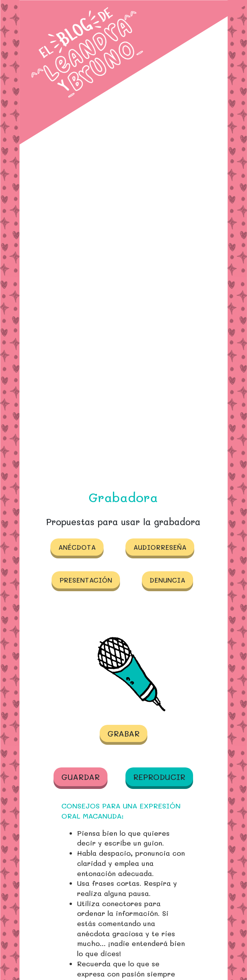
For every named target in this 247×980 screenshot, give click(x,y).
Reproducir (159, 777)
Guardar (81, 777)
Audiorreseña (160, 547)
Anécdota (77, 547)
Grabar (123, 733)
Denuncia (167, 580)
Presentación (86, 580)
